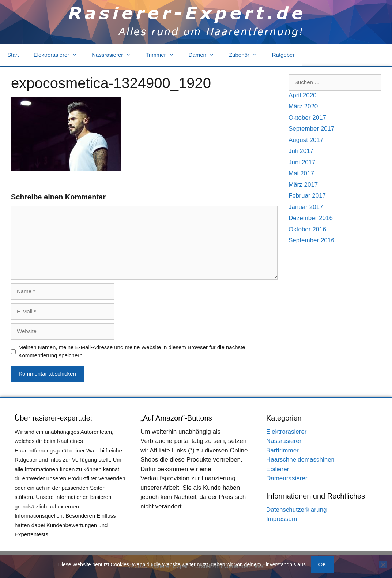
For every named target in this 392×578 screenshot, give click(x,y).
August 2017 (306, 140)
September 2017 (312, 129)
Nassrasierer (115, 55)
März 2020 (303, 106)
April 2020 (303, 95)
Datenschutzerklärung (296, 510)
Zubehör (247, 55)
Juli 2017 (301, 151)
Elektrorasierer (59, 55)
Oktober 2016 (307, 229)
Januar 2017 (306, 207)
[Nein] (383, 564)
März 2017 (303, 185)
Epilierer (278, 469)
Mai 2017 (301, 173)
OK (323, 564)
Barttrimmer (282, 450)
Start (13, 55)
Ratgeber (283, 55)
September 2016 (312, 240)
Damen (205, 55)
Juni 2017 (302, 162)
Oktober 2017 (307, 118)
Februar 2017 (307, 196)
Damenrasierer (287, 478)
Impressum (282, 519)
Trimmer (163, 55)
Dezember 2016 (311, 218)
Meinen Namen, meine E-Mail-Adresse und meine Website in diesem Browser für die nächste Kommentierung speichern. (132, 351)
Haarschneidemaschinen (300, 460)
